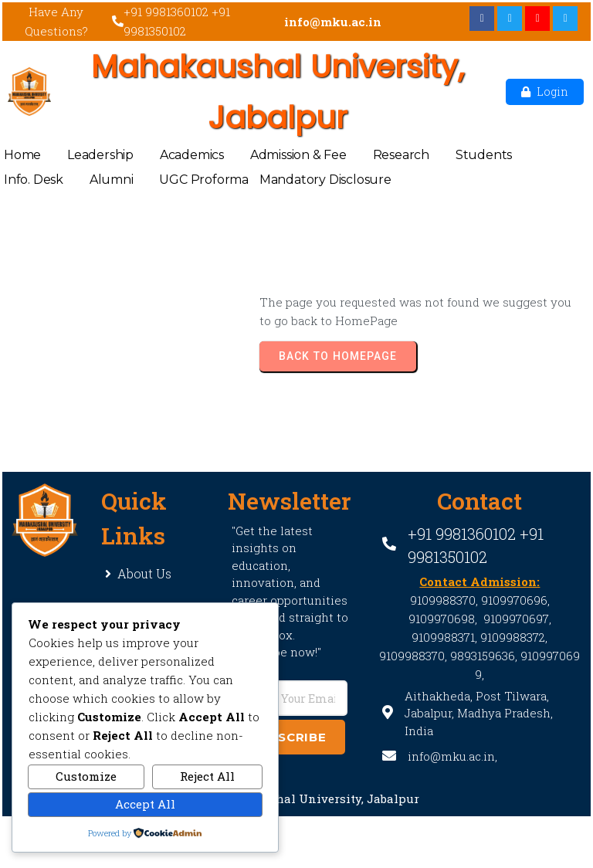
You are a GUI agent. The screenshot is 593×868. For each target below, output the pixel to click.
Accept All (145, 804)
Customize (86, 776)
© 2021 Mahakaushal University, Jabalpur (296, 798)
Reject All (207, 776)
